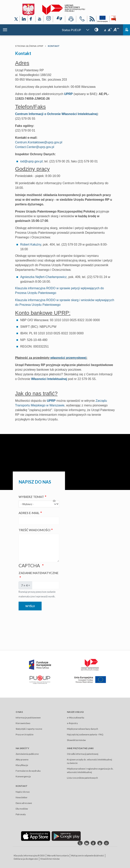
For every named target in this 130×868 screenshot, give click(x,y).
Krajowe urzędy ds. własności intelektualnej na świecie (89, 761)
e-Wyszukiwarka (76, 718)
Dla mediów (22, 809)
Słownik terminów (76, 740)
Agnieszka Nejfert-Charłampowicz (43, 277)
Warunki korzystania (58, 855)
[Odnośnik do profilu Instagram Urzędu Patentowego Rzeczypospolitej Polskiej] (48, 19)
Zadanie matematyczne (38, 573)
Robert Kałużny (31, 244)
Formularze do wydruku (28, 771)
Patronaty (21, 814)
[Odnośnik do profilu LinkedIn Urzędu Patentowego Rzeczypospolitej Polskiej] (24, 19)
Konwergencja (23, 776)
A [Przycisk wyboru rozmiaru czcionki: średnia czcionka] (110, 30)
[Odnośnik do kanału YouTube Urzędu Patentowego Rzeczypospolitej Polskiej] (39, 19)
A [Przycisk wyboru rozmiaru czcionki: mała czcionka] (105, 30)
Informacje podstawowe (28, 718)
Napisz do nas (23, 792)
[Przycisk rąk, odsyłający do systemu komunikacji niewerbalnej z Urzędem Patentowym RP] (59, 19)
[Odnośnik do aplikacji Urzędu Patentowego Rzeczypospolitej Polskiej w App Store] (36, 836)
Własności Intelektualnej (49, 379)
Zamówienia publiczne (27, 754)
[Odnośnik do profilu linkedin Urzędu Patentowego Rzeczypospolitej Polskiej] (87, 843)
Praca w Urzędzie (25, 734)
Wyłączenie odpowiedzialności (88, 855)
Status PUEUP (71, 30)
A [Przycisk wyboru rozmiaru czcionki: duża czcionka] (116, 30)
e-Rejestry (72, 723)
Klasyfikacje (22, 765)
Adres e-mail (29, 513)
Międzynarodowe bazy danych (83, 729)
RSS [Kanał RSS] (92, 20)
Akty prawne (22, 759)
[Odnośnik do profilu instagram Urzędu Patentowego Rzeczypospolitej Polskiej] (106, 843)
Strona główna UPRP (29, 46)
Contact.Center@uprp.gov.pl (35, 147)
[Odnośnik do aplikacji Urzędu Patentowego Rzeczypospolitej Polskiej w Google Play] (66, 836)
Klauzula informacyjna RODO (29, 855)
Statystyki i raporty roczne (29, 729)
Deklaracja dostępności (26, 859)
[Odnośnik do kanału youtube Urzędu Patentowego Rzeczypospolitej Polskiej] (100, 843)
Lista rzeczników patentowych (82, 778)
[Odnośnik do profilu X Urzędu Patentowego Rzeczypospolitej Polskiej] (16, 19)
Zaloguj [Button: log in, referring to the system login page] (127, 30)
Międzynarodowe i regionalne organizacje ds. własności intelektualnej (90, 770)
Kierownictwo (23, 723)
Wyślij (30, 606)
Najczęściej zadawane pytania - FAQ (85, 734)
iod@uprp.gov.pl (31, 161)
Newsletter (22, 797)
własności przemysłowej (68, 358)
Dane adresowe (24, 803)
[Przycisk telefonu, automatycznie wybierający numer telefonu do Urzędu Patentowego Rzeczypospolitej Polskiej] (82, 20)
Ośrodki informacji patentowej (83, 754)
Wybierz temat (31, 497)
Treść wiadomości (34, 530)
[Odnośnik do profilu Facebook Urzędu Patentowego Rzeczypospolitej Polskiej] (32, 19)
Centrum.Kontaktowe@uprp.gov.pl (39, 142)
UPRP (68, 94)
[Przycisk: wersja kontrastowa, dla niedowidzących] (96, 29)
